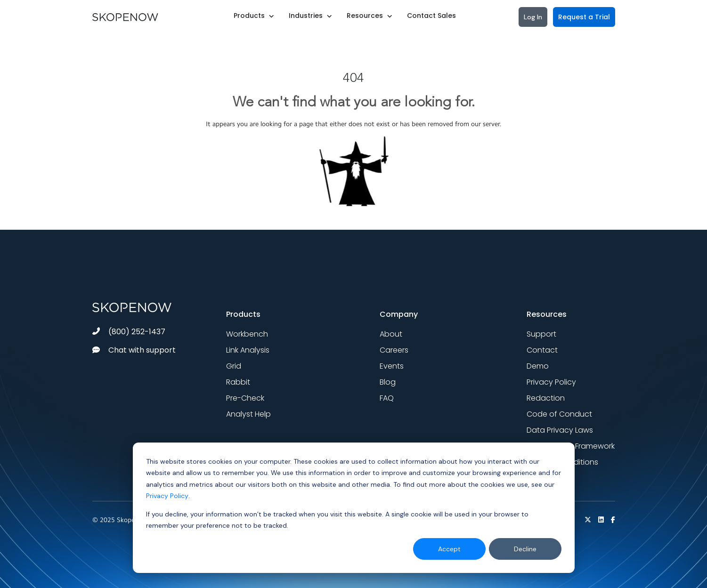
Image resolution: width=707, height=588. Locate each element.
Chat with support (134, 350)
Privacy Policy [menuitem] (551, 382)
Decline (525, 549)
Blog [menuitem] (388, 382)
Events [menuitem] (392, 366)
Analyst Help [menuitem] (248, 414)
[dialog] (354, 508)
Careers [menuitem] (394, 350)
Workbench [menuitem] (247, 334)
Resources (365, 16)
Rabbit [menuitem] (238, 382)
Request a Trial (584, 17)
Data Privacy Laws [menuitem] (560, 430)
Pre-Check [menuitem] (245, 398)
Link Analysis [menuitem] (248, 350)
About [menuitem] (391, 334)
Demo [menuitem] (538, 366)
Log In (533, 17)
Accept (449, 549)
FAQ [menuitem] (387, 398)
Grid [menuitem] (234, 366)
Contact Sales (431, 16)
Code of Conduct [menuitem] (559, 414)
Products (249, 16)
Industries (306, 16)
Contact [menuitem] (542, 350)
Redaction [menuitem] (546, 398)
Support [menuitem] (541, 334)
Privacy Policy (167, 496)
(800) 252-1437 (129, 332)
